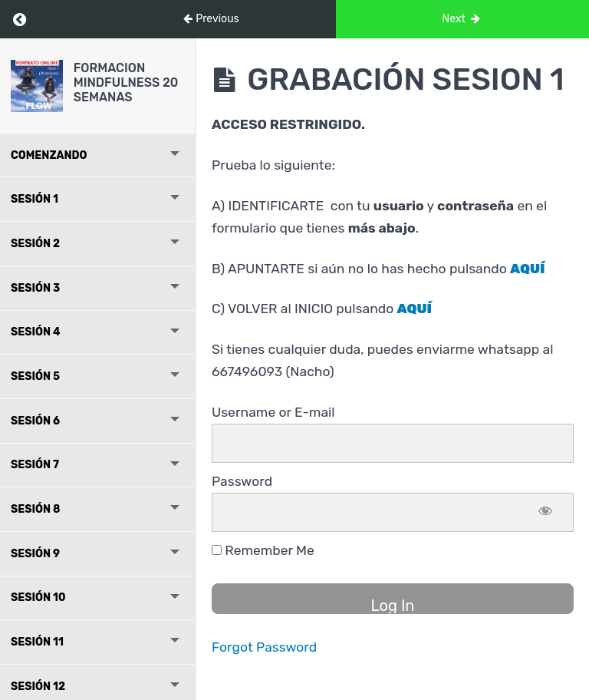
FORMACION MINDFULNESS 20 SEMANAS (126, 83)
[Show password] (545, 512)
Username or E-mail (273, 412)
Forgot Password (264, 647)
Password (242, 481)
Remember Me (263, 550)
